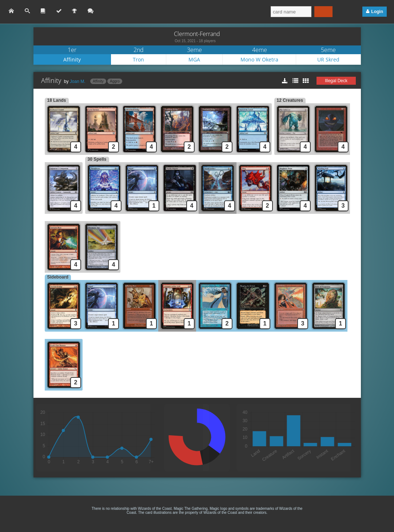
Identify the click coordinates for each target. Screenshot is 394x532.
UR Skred (328, 59)
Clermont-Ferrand (197, 34)
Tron (138, 59)
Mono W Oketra (259, 59)
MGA (194, 59)
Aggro (115, 81)
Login (377, 12)
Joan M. (78, 81)
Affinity (72, 59)
